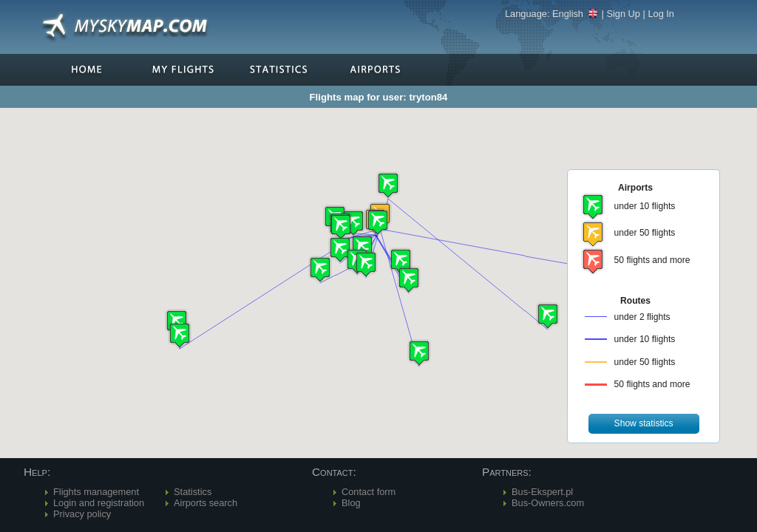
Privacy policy (82, 514)
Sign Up (623, 14)
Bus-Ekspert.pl (542, 492)
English (576, 14)
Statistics (193, 492)
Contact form (369, 492)
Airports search (206, 503)
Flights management (96, 492)
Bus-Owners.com (548, 503)
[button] (353, 223)
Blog (351, 503)
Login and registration (99, 503)
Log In (661, 14)
